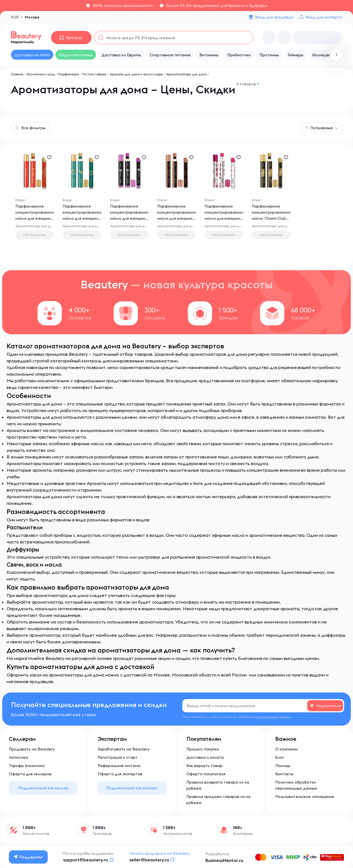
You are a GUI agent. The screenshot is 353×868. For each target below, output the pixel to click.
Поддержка (28, 857)
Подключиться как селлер (43, 788)
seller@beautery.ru (149, 860)
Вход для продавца (274, 17)
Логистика (18, 757)
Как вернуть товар (204, 766)
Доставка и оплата (205, 757)
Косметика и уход (41, 74)
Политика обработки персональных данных (296, 785)
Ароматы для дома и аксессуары (136, 74)
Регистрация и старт (118, 757)
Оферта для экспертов (120, 774)
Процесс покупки (203, 749)
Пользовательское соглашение (305, 797)
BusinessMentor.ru (224, 860)
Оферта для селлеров (30, 774)
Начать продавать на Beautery (160, 853)
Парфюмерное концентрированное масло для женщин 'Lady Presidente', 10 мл (35, 219)
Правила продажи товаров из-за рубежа (218, 800)
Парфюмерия (69, 74)
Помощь (283, 766)
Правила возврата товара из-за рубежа (218, 785)
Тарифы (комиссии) (27, 766)
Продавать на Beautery (32, 749)
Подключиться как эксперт (132, 788)
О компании (287, 749)
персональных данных (273, 717)
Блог (280, 757)
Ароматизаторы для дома (187, 74)
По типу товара (94, 74)
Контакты (284, 774)
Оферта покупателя (206, 774)
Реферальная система (119, 766)
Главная (17, 74)
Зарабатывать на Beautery (124, 749)
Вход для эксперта (324, 17)
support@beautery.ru (85, 860)
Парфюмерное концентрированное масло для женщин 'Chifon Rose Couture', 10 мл (177, 219)
